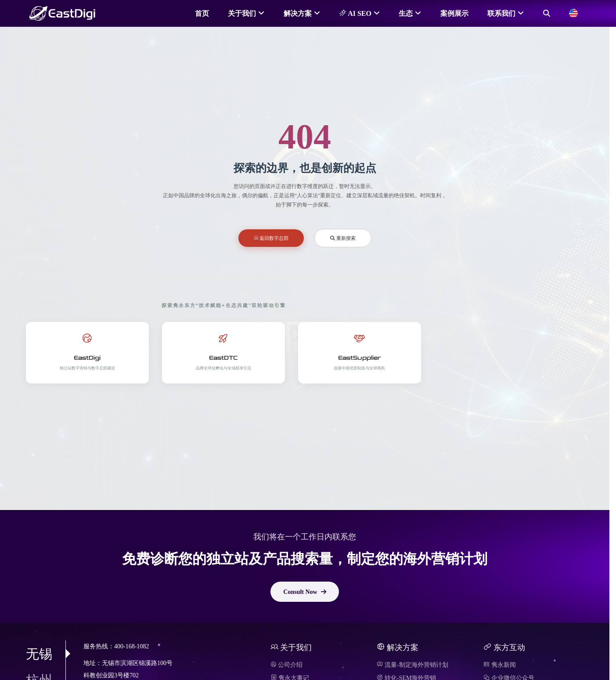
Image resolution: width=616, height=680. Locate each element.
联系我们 (501, 13)
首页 (202, 13)
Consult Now (304, 592)
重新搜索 (343, 238)
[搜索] (547, 13)
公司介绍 (287, 665)
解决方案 (298, 13)
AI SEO (355, 13)
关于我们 (242, 13)
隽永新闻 (500, 665)
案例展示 (454, 13)
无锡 (46, 654)
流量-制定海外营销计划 (412, 665)
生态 (406, 13)
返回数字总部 (271, 238)
